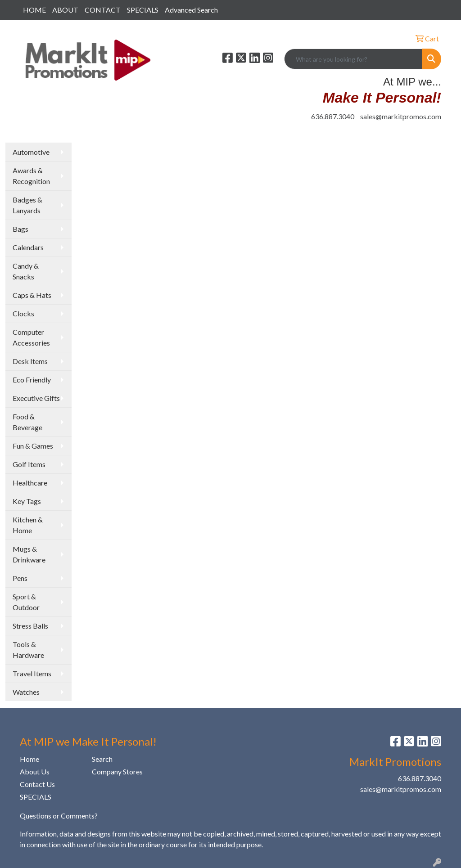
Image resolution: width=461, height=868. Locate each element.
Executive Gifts (36, 398)
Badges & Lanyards (27, 205)
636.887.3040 (333, 116)
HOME (34, 10)
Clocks (23, 313)
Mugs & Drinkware (29, 554)
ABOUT (65, 10)
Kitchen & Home (28, 525)
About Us (35, 771)
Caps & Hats (32, 295)
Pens (20, 578)
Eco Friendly (32, 380)
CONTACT (103, 10)
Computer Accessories (31, 337)
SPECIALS (143, 10)
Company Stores (117, 771)
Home (29, 759)
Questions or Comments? (59, 816)
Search (102, 759)
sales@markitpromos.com (401, 116)
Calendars (28, 247)
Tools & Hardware (28, 650)
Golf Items (29, 464)
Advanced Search (191, 10)
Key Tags (27, 501)
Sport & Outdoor (26, 602)
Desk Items (30, 361)
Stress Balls (30, 626)
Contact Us (37, 784)
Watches (26, 692)
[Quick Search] (353, 59)
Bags (20, 229)
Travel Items (32, 673)
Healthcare (30, 483)
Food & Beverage (27, 422)
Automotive (31, 152)
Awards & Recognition (31, 176)
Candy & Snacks (26, 271)
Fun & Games (33, 446)
